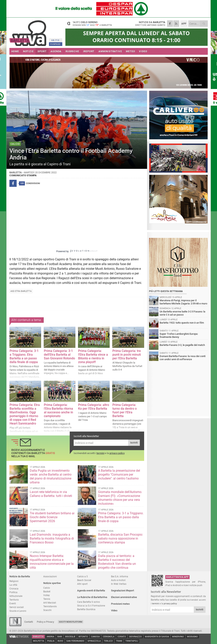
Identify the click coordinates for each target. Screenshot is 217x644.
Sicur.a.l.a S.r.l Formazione (91, 606)
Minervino (178, 637)
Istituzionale (16, 596)
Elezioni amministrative (124, 597)
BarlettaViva (28, 32)
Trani (119, 641)
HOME (15, 51)
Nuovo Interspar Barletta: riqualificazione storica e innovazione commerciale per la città (52, 562)
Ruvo (60, 641)
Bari (60, 637)
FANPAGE (55, 44)
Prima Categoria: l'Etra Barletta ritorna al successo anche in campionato (58, 410)
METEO (130, 51)
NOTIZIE (28, 51)
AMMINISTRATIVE (110, 51)
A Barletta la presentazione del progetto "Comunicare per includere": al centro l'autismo (119, 474)
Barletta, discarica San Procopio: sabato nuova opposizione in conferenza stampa (121, 538)
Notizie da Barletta (20, 576)
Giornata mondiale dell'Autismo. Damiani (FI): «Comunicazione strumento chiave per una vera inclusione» (120, 498)
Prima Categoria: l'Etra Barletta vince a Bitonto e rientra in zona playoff (93, 356)
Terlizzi (108, 641)
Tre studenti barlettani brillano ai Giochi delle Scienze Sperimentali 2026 (52, 517)
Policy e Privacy (45, 622)
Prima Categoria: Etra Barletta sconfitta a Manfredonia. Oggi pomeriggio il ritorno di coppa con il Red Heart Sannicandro (25, 414)
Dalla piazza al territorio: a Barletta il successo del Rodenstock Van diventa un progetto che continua (117, 562)
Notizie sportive (52, 583)
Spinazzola (94, 641)
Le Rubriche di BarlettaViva (92, 597)
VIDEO (143, 51)
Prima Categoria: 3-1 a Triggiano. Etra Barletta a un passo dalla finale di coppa (24, 356)
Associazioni (50, 576)
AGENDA (56, 51)
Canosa (95, 637)
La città (13, 585)
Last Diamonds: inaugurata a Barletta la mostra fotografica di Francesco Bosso (52, 538)
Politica (13, 592)
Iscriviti (134, 443)
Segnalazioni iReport (123, 590)
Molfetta (39, 641)
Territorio (14, 600)
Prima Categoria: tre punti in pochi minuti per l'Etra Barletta (127, 355)
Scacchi (47, 610)
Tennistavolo (50, 606)
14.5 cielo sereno (90, 23)
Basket (47, 591)
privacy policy (117, 453)
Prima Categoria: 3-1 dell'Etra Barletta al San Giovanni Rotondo (59, 355)
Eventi (13, 603)
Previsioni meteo (120, 604)
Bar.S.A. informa (120, 576)
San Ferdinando (75, 641)
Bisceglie (70, 637)
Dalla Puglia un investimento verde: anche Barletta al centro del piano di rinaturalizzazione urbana (51, 476)
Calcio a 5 (82, 576)
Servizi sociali (17, 607)
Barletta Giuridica (86, 609)
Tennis (47, 599)
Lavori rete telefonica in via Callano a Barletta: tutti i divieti (51, 494)
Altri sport (82, 584)
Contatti (29, 622)
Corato (122, 637)
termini (100, 453)
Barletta (38, 637)
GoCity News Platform (71, 622)
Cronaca (14, 589)
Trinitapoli (132, 641)
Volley (47, 595)
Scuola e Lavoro (18, 611)
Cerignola (109, 637)
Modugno (192, 637)
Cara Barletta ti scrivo (89, 602)
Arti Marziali (50, 603)
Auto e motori (118, 580)
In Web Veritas (119, 584)
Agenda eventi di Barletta (91, 590)
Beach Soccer (84, 580)
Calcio (47, 588)
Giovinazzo (135, 637)
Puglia (51, 641)
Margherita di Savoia (157, 637)
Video (114, 610)
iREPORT (89, 51)
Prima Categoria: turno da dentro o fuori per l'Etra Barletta (125, 410)
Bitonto (83, 637)
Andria (50, 637)
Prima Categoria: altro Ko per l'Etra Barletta (94, 407)
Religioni (14, 581)
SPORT (42, 51)
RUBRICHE (72, 51)
